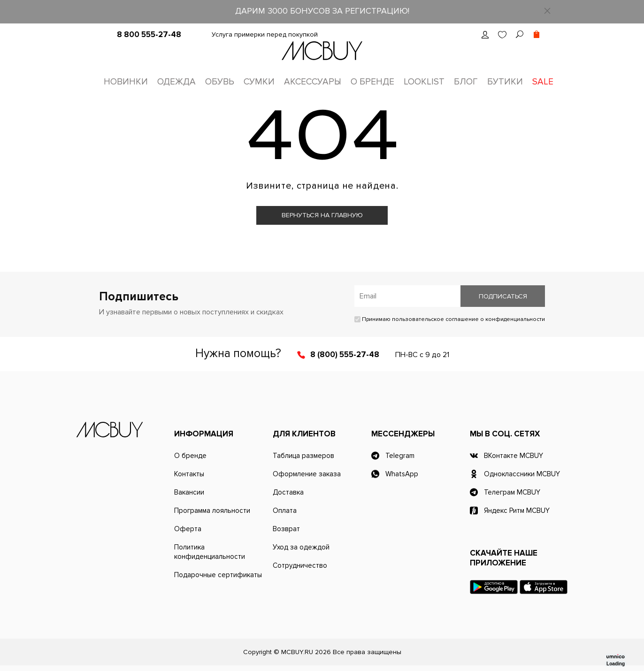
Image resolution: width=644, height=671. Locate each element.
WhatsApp (402, 474)
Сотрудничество (300, 565)
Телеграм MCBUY (512, 492)
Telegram (400, 456)
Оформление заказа (307, 474)
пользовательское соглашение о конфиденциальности (468, 319)
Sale (543, 82)
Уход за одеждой (301, 547)
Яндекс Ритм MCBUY (517, 511)
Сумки (259, 82)
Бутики (505, 82)
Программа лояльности (212, 511)
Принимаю (450, 319)
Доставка (288, 492)
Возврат (286, 529)
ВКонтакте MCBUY (514, 456)
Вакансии (189, 492)
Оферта (188, 529)
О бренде (372, 82)
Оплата (285, 511)
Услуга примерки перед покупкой (265, 34)
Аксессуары (313, 82)
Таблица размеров (303, 456)
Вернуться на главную (322, 215)
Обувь (220, 82)
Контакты (189, 474)
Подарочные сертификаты (218, 575)
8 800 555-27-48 (149, 34)
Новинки (126, 82)
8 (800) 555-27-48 (345, 355)
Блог (466, 82)
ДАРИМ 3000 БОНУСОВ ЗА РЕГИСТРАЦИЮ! (322, 11)
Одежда (176, 82)
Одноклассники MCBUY (522, 474)
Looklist (424, 82)
